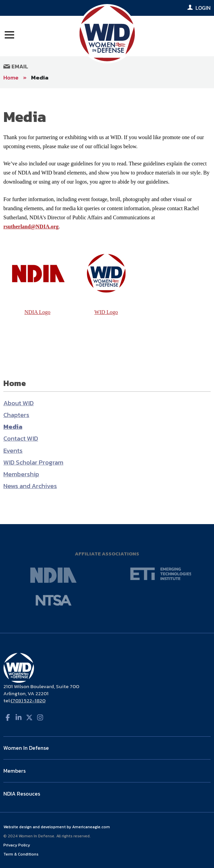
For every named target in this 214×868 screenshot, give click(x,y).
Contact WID (21, 438)
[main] (107, 306)
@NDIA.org (45, 227)
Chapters (16, 415)
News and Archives (30, 486)
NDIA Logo (38, 312)
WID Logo (106, 312)
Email (16, 66)
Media (40, 77)
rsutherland (17, 227)
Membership (21, 474)
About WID (19, 403)
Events (13, 451)
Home (11, 77)
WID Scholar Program (33, 462)
